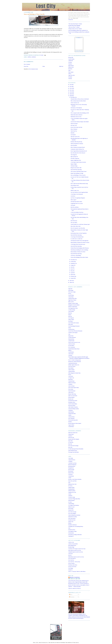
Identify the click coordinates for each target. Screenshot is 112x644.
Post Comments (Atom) (33, 69)
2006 (71, 282)
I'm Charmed (73, 135)
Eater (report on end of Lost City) (75, 550)
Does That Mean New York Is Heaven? (78, 153)
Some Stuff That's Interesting (76, 170)
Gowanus (70, 62)
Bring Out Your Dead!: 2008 (76, 168)
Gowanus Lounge (72, 497)
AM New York (71, 542)
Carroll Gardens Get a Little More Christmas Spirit (80, 224)
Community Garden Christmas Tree (77, 149)
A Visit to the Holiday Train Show (77, 212)
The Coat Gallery (74, 223)
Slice (69, 528)
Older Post (61, 66)
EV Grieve (70, 486)
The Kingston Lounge (72, 531)
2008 (71, 96)
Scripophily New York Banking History (76, 526)
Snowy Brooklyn (74, 145)
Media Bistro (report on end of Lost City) (76, 557)
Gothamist (70, 496)
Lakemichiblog (71, 504)
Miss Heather (71, 509)
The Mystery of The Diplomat (76, 108)
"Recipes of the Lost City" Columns (75, 29)
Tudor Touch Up (74, 131)
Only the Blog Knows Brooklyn (74, 515)
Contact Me (71, 20)
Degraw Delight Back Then (76, 160)
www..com (79, 38)
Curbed (70, 478)
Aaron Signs (71, 458)
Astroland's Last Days (72, 463)
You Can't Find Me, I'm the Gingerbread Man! (79, 192)
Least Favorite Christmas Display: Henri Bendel (80, 122)
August (72, 265)
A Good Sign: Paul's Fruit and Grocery (78, 244)
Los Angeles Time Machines (74, 505)
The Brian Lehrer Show (73, 565)
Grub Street (70, 554)
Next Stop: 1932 (74, 125)
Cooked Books (71, 476)
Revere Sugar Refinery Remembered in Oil (79, 151)
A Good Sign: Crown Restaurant (77, 194)
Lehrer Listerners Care (75, 103)
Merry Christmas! (74, 129)
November (73, 260)
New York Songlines (72, 513)
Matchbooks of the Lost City (76, 117)
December (73, 97)
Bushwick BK (71, 473)
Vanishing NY (71, 536)
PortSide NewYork (72, 520)
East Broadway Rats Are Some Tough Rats (79, 233)
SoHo (69, 70)
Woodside (70, 77)
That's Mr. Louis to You (75, 137)
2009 (71, 94)
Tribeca (70, 74)
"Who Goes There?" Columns (74, 27)
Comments (72, 597)
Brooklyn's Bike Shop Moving (76, 142)
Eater (69, 483)
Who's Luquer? (73, 200)
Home (44, 66)
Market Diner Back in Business (76, 115)
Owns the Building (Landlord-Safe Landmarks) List (78, 30)
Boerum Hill (71, 57)
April (72, 273)
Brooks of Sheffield (75, 577)
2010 (71, 92)
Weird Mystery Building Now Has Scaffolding (79, 250)
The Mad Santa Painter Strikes (76, 202)
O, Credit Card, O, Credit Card (76, 239)
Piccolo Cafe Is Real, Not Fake (76, 127)
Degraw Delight (74, 164)
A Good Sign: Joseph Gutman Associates (78, 162)
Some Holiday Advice (75, 185)
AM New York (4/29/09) (73, 544)
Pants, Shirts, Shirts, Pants (76, 226)
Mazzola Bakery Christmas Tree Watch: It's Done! (80, 242)
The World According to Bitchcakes (75, 535)
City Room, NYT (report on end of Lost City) (77, 549)
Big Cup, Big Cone (74, 157)
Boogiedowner (71, 468)
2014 (71, 85)
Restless (70, 523)
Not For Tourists (71, 563)
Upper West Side (71, 75)
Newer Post (26, 66)
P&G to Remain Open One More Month (78, 101)
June (72, 269)
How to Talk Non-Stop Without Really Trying (79, 184)
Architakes (70, 461)
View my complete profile (75, 589)
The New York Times (72, 567)
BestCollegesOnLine (72, 545)
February (73, 276)
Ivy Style (70, 502)
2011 (71, 90)
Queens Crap (71, 522)
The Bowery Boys (72, 530)
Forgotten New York (72, 492)
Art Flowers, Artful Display (76, 255)
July (72, 267)
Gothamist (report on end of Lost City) (76, 552)
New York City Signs (72, 512)
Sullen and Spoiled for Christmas (77, 144)
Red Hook (70, 69)
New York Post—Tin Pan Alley (74, 562)
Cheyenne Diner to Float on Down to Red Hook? (80, 99)
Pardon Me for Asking (72, 517)
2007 (71, 281)
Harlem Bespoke (71, 500)
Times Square (71, 72)
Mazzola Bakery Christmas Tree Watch (78, 252)
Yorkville (70, 79)
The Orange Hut (74, 155)
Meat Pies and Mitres (75, 207)
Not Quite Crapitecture (75, 158)
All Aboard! (73, 205)
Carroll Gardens (32, 57)
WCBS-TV (70, 570)
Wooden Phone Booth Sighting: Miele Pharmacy (80, 248)
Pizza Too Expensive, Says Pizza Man (78, 228)
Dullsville (72, 133)
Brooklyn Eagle (71, 547)
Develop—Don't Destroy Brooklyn (75, 479)
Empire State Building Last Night (77, 173)
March (72, 275)
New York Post (71, 560)
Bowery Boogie (71, 470)
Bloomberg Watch (72, 466)
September (73, 263)
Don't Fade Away (74, 221)
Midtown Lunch (71, 507)
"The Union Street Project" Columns (75, 24)
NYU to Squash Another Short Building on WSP (80, 113)
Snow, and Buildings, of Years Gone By (34, 14)
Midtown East (71, 67)
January (72, 278)
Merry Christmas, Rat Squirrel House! (78, 147)
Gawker (70, 494)
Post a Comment (27, 64)
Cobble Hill (71, 61)
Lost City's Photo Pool (79, 51)
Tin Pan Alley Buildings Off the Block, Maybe (79, 257)
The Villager (71, 568)
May (72, 271)
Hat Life (70, 555)
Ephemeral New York (72, 484)
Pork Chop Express (72, 518)
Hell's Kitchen (71, 66)
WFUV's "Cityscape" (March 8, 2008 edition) (77, 571)
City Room (70, 474)
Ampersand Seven (72, 460)
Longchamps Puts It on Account (77, 203)
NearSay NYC (71, 510)
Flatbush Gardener (72, 491)
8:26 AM (42, 55)
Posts (71, 595)
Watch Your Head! (74, 124)
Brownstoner (71, 471)
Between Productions (72, 465)
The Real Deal (71, 533)
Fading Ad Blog (71, 487)
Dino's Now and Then (72, 481)
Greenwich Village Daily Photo (74, 499)
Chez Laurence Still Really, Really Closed (78, 171)
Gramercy (70, 64)
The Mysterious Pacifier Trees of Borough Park (79, 241)
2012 (71, 88)
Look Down (73, 196)
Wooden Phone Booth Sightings (74, 25)
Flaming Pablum (71, 489)
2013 (71, 86)
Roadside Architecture (72, 525)
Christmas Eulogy (74, 166)
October (73, 262)
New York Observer (72, 558)
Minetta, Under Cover (75, 190)
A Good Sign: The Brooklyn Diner (77, 237)
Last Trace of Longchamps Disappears (78, 198)
